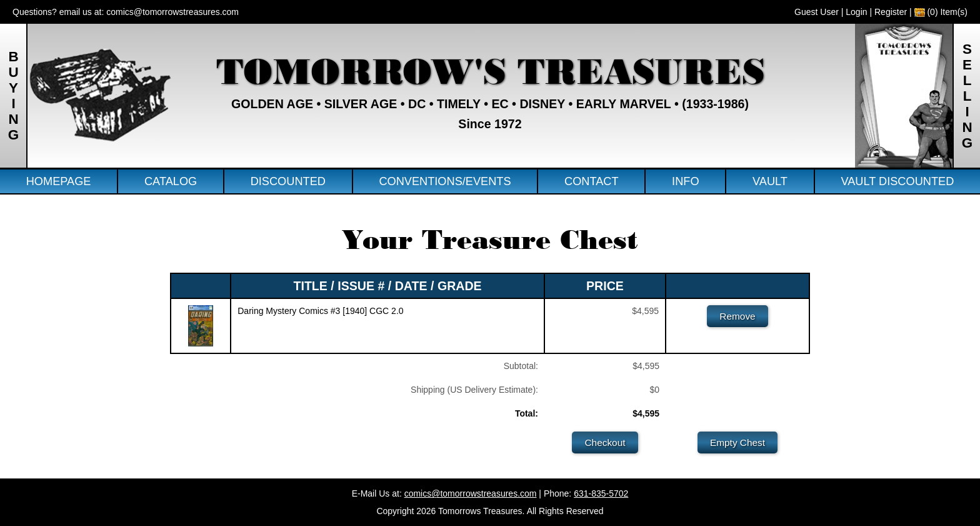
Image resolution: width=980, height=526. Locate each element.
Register (891, 12)
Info (685, 181)
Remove (737, 316)
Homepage (59, 181)
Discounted (288, 181)
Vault (770, 181)
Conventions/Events (445, 181)
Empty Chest (737, 443)
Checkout (605, 443)
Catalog (171, 181)
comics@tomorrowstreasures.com (172, 12)
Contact (592, 181)
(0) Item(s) (941, 12)
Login (856, 12)
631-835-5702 (601, 493)
